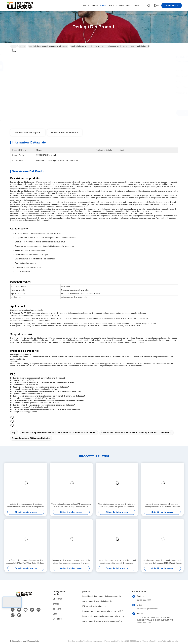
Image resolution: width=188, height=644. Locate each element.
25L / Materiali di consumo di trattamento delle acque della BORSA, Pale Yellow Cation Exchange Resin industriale (26, 562)
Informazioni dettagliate (28, 133)
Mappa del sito (33, 641)
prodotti (103, 5)
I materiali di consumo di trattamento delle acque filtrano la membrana (136, 433)
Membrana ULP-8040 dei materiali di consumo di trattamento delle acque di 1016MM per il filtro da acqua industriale (162, 562)
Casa (84, 5)
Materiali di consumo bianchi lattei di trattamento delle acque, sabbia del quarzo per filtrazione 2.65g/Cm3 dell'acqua (117, 506)
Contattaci (136, 5)
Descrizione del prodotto (65, 133)
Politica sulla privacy (18, 641)
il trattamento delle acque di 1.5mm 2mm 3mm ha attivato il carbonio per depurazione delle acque (71, 562)
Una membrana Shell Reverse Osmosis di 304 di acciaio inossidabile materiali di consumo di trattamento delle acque (117, 562)
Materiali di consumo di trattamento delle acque (48, 46)
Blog (128, 5)
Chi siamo (93, 5)
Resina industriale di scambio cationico (31, 438)
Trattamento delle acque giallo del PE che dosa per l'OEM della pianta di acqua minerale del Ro (71, 505)
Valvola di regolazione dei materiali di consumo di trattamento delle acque (59, 433)
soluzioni (112, 5)
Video (121, 5)
